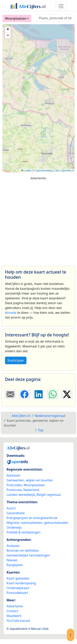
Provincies (14, 490)
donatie (11, 313)
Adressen (14, 475)
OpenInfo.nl (67, 171)
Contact (12, 611)
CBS (57, 171)
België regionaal (49, 495)
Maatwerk (14, 616)
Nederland (31, 490)
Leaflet (26, 171)
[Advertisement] (37, 221)
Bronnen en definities (23, 550)
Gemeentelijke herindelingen (28, 555)
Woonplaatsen (16, 18)
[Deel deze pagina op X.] (67, 394)
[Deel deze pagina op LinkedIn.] (38, 394)
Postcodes (14, 485)
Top (41, 430)
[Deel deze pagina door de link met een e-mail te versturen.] (10, 394)
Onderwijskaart (18, 588)
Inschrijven (16, 360)
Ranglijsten (15, 565)
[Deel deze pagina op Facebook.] (24, 394)
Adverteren (15, 606)
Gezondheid (16, 513)
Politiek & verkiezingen (24, 532)
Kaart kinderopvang (21, 583)
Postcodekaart (17, 593)
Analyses (13, 546)
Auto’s (11, 508)
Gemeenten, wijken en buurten (30, 480)
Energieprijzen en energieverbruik (32, 518)
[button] (8, 30)
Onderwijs (14, 527)
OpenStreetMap (44, 171)
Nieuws (12, 560)
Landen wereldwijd (21, 495)
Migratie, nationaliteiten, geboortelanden (37, 523)
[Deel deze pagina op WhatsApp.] (53, 394)
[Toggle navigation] (61, 6)
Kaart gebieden (18, 578)
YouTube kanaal (18, 621)
